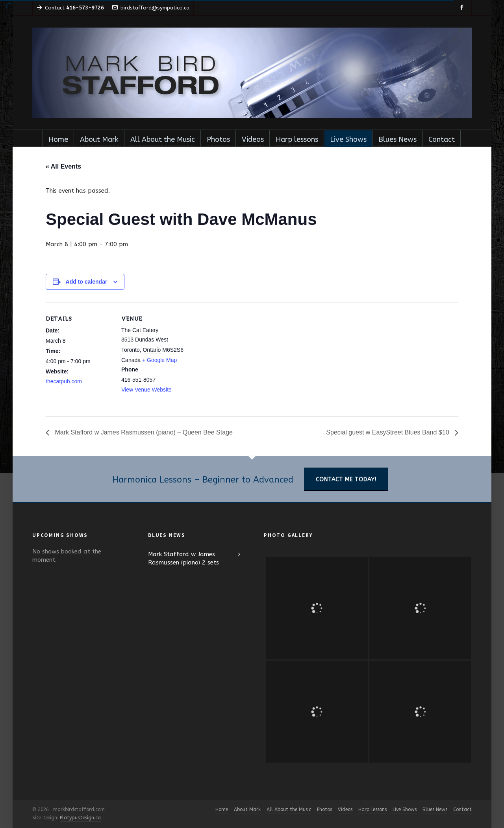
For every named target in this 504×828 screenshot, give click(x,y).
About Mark (247, 809)
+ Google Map (159, 360)
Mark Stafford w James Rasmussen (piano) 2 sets (183, 558)
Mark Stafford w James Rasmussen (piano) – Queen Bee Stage (143, 432)
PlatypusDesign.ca (80, 818)
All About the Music (289, 809)
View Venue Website (146, 390)
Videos (345, 809)
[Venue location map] (238, 357)
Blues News (435, 809)
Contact (462, 809)
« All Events (63, 166)
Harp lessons (372, 809)
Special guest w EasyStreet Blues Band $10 (388, 432)
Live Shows (405, 809)
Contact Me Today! (346, 480)
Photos (324, 809)
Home (222, 809)
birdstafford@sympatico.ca (151, 8)
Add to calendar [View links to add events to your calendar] (87, 282)
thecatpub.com (64, 381)
